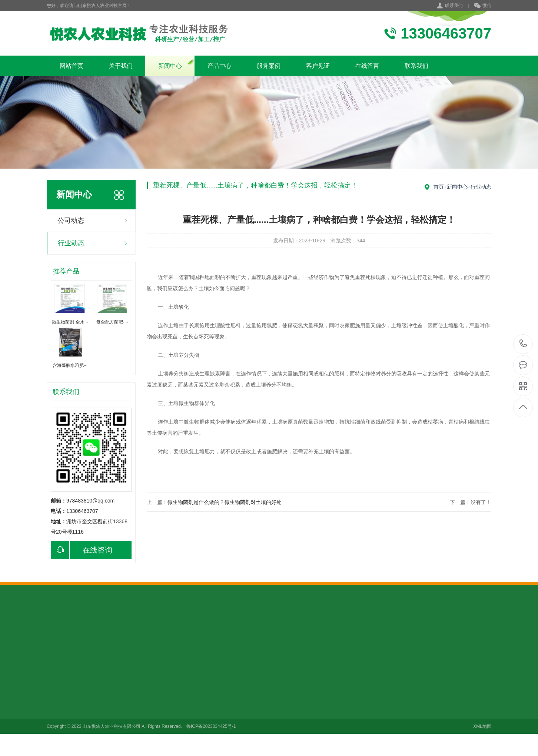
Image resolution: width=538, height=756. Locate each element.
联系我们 (454, 6)
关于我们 (121, 66)
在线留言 (367, 66)
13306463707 (523, 344)
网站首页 (72, 66)
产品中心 (219, 66)
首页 (439, 187)
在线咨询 (82, 550)
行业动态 (71, 243)
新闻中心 (170, 66)
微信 (483, 6)
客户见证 (318, 66)
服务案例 (269, 66)
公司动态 (71, 220)
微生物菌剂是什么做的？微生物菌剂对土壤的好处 (225, 502)
